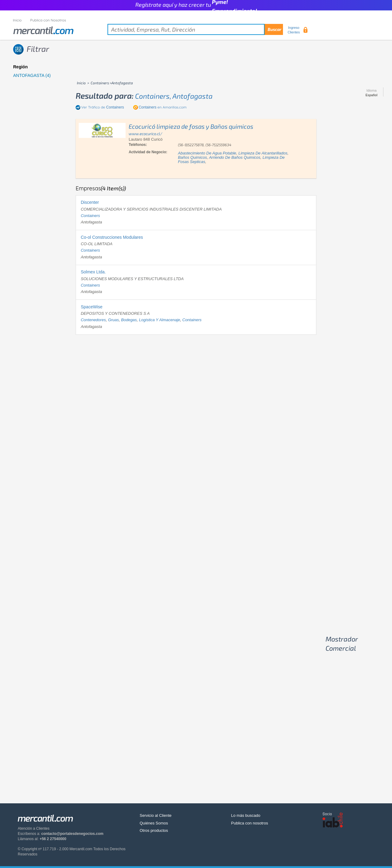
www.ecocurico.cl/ (145, 134)
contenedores (93, 320)
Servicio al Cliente (156, 815)
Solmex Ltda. (93, 272)
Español (372, 95)
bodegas (129, 320)
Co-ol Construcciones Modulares (112, 237)
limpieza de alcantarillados (263, 153)
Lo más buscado (246, 815)
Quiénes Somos (154, 823)
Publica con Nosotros (48, 20)
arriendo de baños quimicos (235, 157)
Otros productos (154, 830)
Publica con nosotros (250, 823)
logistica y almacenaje (160, 320)
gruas (113, 320)
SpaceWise (92, 307)
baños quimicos (192, 157)
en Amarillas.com (163, 107)
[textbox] (195, 29)
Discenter (90, 202)
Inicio (17, 20)
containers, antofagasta (174, 96)
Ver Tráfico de (103, 107)
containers (90, 216)
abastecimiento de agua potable (207, 153)
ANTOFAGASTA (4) (32, 75)
